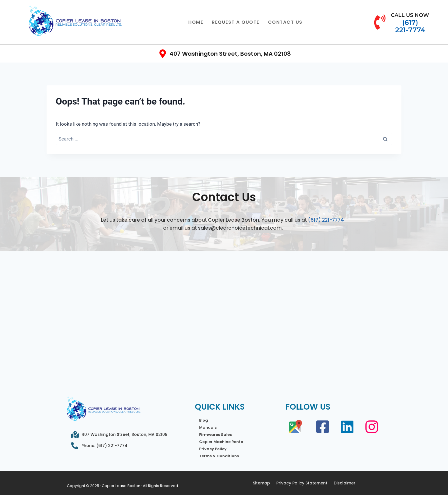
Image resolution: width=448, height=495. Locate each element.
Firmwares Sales (215, 435)
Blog (204, 420)
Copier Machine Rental (222, 442)
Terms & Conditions (219, 456)
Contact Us (285, 22)
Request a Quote (236, 22)
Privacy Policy (213, 449)
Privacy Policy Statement (302, 483)
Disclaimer (345, 483)
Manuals (208, 427)
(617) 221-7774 (326, 220)
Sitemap (261, 483)
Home (196, 22)
